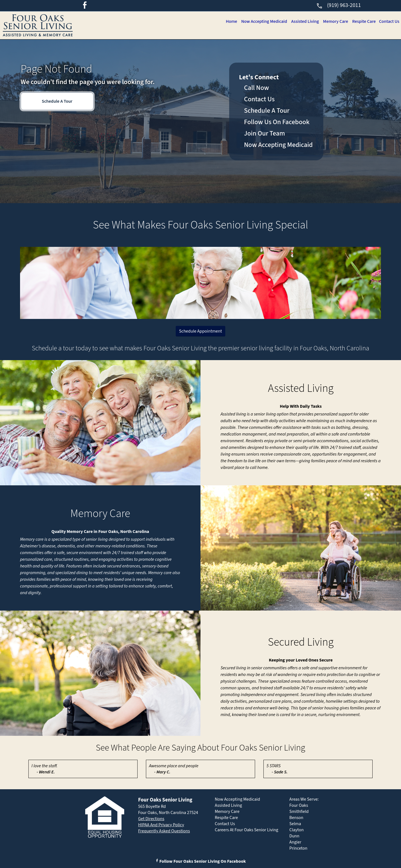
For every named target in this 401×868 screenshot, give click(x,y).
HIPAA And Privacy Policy (161, 825)
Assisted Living (301, 21)
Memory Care (333, 21)
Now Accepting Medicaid (260, 21)
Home (226, 21)
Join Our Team (264, 133)
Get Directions (151, 819)
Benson (296, 818)
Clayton (296, 830)
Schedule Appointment (200, 331)
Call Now (256, 88)
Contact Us (389, 21)
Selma (295, 824)
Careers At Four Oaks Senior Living (246, 830)
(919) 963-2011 (338, 5)
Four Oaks (299, 805)
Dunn (294, 836)
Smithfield (299, 812)
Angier (295, 842)
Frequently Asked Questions (164, 831)
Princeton (298, 848)
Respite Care (363, 21)
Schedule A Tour (57, 101)
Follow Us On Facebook (277, 122)
